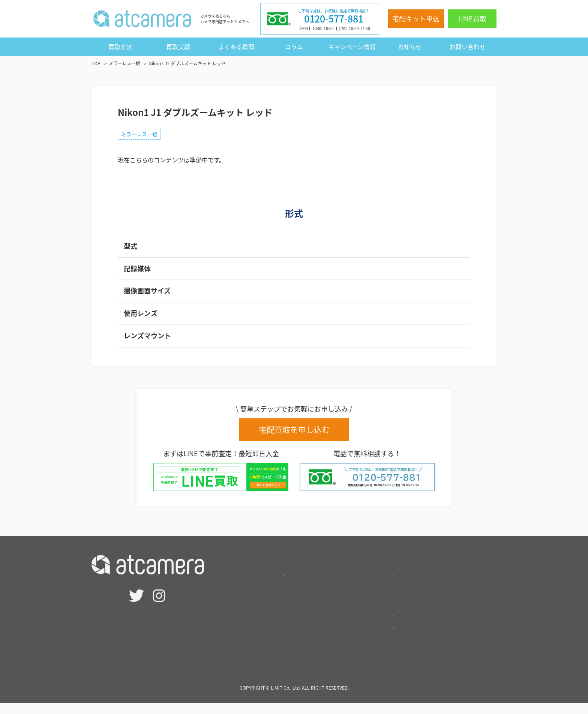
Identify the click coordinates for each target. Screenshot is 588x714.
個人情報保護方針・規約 (424, 651)
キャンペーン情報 (352, 47)
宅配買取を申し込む (294, 434)
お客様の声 (406, 571)
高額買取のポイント (310, 664)
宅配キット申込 (416, 19)
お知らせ (410, 47)
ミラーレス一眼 (144, 136)
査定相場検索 (301, 584)
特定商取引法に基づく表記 (427, 637)
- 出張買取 (297, 624)
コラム (294, 47)
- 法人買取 (297, 637)
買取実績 (178, 47)
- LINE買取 (297, 598)
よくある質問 (236, 47)
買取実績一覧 (409, 611)
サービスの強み (304, 651)
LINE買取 (472, 19)
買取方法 (120, 47)
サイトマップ (409, 664)
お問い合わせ (468, 47)
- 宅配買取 (297, 611)
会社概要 (403, 624)
